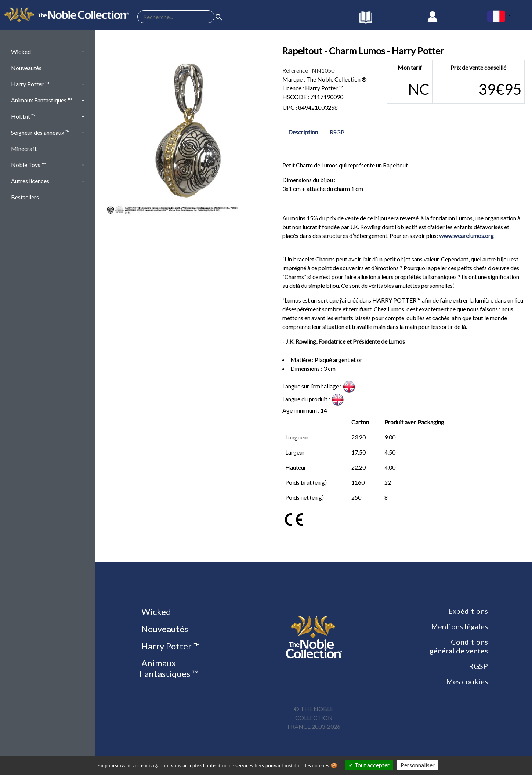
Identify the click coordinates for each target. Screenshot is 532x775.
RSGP (337, 132)
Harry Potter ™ (170, 646)
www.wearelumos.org (466, 236)
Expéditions (468, 611)
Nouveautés (164, 629)
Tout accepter (369, 765)
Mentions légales (459, 626)
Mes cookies (467, 681)
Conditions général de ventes (459, 646)
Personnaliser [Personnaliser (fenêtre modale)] (418, 765)
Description (303, 132)
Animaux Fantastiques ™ (169, 668)
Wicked (155, 611)
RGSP (478, 666)
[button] (48, 52)
